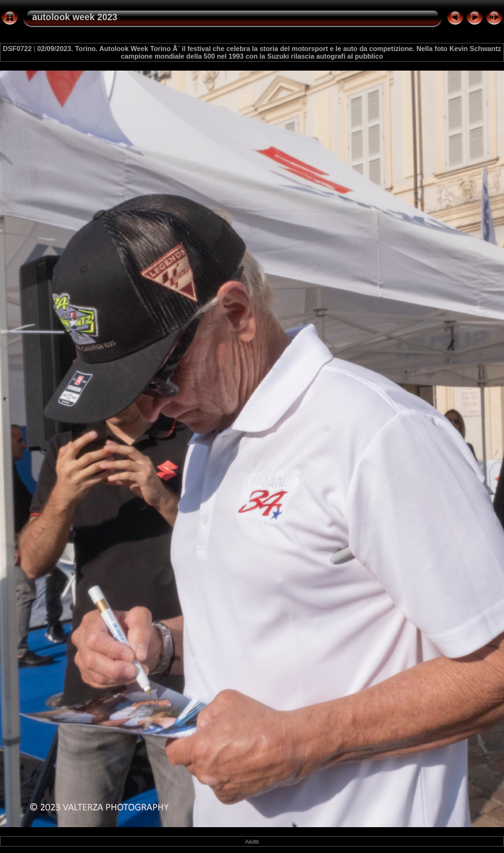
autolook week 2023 (75, 17)
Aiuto (252, 841)
